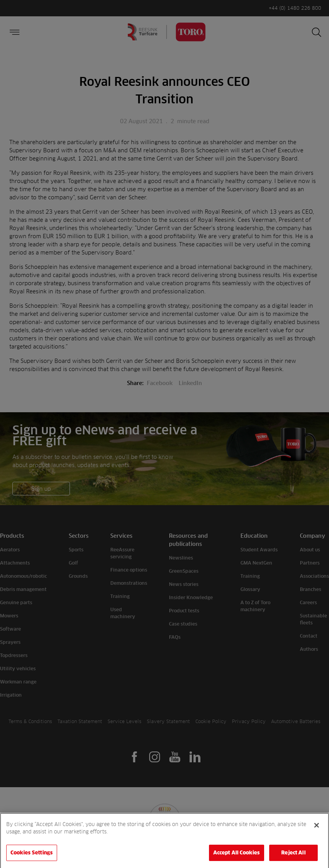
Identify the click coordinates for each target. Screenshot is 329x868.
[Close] (317, 830)
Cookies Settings (32, 858)
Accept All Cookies (237, 858)
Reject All (293, 858)
